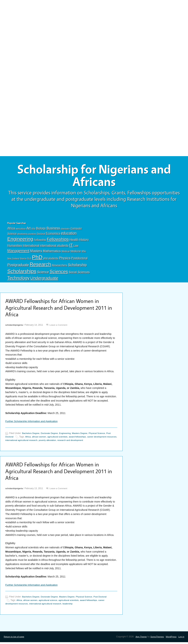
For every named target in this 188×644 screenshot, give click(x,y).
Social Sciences (79, 273)
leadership (70, 606)
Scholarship (77, 266)
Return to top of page (14, 639)
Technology (19, 279)
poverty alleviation (60, 442)
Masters (36, 252)
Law (76, 246)
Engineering (20, 240)
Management (18, 251)
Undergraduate (44, 279)
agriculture (21, 229)
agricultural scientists (59, 438)
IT (71, 246)
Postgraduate (18, 266)
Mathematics (52, 252)
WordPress (171, 639)
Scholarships (22, 272)
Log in (181, 639)
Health (74, 241)
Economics (53, 234)
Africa (11, 229)
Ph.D (29, 259)
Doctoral (41, 234)
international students (54, 246)
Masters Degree (82, 435)
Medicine (76, 252)
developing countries (27, 234)
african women (40, 438)
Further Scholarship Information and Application (32, 423)
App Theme (140, 639)
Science (43, 273)
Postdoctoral (79, 259)
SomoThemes (156, 639)
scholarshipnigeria (14, 326)
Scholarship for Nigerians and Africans (94, 176)
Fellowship (40, 241)
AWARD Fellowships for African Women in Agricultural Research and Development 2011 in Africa (59, 309)
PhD (37, 258)
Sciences (59, 272)
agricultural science (49, 602)
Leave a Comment (59, 326)
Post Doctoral (103, 599)
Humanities (15, 246)
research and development (83, 442)
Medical (66, 252)
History (84, 241)
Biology (41, 229)
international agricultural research (33, 442)
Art (29, 229)
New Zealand (13, 259)
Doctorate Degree (50, 435)
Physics (65, 259)
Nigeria (23, 259)
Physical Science (99, 435)
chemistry (65, 229)
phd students (51, 259)
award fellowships (79, 438)
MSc (84, 252)
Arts (33, 229)
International (31, 246)
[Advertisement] (94, 27)
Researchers (59, 266)
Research (40, 265)
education (69, 234)
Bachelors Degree (31, 435)
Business (53, 229)
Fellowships (58, 240)
